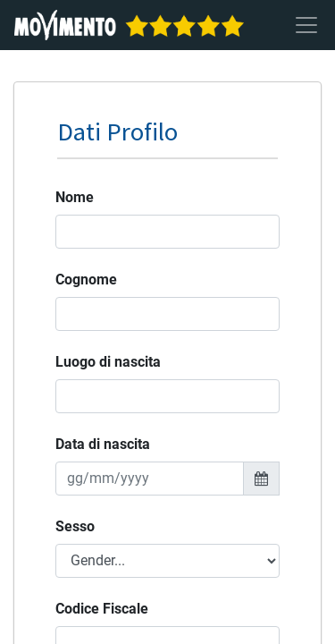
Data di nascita (103, 444)
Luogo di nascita (108, 362)
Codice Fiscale (102, 609)
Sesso (75, 526)
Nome (75, 197)
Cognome (86, 280)
